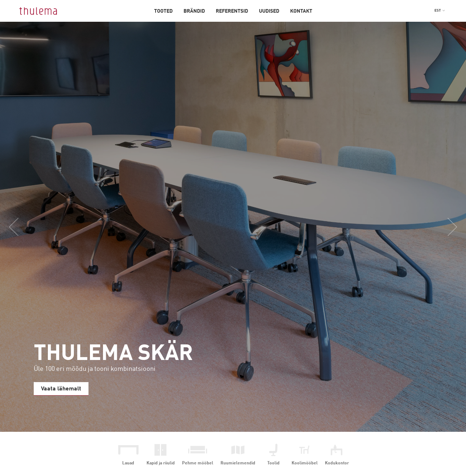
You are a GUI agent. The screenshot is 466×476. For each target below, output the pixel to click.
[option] (233, 227)
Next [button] (452, 227)
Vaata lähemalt (61, 389)
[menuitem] (440, 11)
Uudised (269, 11)
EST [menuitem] (438, 11)
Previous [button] (14, 227)
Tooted (163, 11)
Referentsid (232, 11)
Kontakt (301, 11)
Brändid (194, 11)
